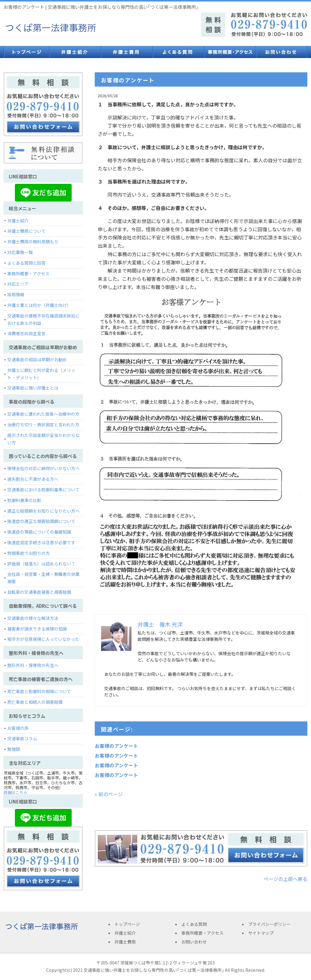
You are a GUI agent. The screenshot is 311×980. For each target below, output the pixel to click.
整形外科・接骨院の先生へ (33, 665)
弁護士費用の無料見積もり (33, 242)
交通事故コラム (22, 738)
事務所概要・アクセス (230, 52)
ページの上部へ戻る (285, 879)
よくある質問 (178, 52)
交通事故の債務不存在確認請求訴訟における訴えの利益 (43, 319)
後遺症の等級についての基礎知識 (39, 532)
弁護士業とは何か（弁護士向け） (39, 305)
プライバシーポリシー (269, 924)
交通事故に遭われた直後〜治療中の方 (43, 414)
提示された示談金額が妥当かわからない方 (43, 439)
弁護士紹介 (75, 52)
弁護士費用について (26, 231)
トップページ (26, 52)
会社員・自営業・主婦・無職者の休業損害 (43, 578)
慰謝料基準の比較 (24, 500)
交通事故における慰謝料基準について (43, 490)
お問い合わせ (282, 52)
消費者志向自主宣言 (26, 333)
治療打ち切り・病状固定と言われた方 (43, 425)
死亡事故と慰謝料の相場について (39, 691)
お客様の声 (18, 728)
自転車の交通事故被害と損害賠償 (39, 592)
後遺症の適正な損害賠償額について (41, 521)
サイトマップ (261, 933)
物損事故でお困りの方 (29, 553)
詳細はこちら (15, 792)
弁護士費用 (127, 52)
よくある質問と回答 (26, 263)
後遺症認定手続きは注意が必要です (41, 542)
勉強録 (14, 749)
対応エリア (18, 284)
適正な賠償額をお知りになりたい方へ (43, 511)
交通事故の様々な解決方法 (33, 618)
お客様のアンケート (116, 746)
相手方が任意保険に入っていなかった (43, 639)
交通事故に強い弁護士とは (33, 388)
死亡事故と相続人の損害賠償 (35, 702)
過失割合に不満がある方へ (33, 479)
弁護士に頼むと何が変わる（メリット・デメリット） (41, 374)
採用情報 (16, 294)
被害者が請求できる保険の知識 (37, 629)
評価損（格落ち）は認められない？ (41, 564)
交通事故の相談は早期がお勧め (37, 359)
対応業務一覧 (20, 252)
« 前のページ (109, 794)
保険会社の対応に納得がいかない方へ (43, 468)
